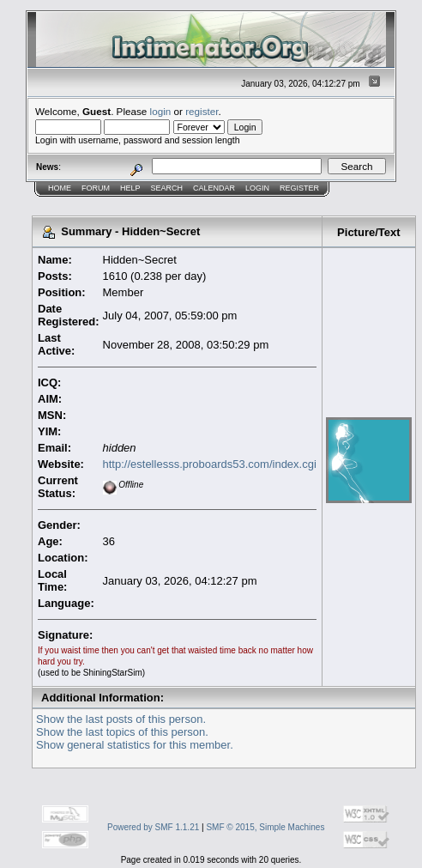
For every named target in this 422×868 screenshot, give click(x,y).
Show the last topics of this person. (122, 732)
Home (60, 188)
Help (130, 188)
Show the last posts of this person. (121, 719)
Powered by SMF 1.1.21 (153, 827)
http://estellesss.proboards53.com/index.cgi (210, 464)
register (202, 111)
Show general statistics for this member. (135, 745)
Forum (96, 188)
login (161, 111)
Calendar (214, 188)
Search (167, 188)
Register (299, 188)
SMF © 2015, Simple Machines (265, 827)
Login (257, 188)
